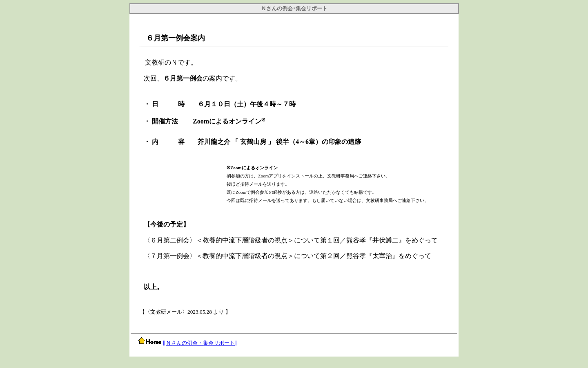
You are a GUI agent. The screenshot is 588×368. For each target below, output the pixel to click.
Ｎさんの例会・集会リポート (200, 343)
